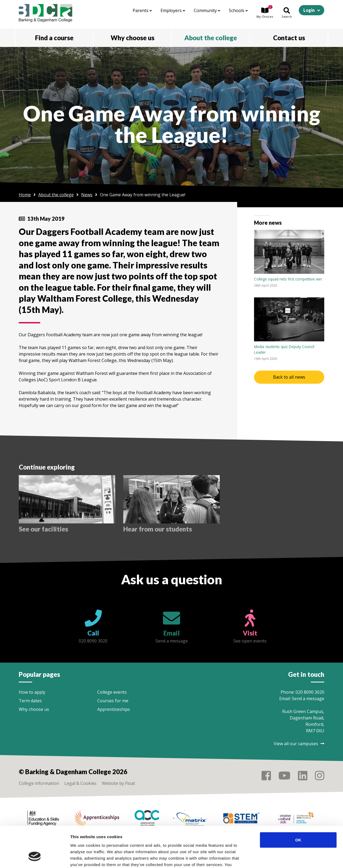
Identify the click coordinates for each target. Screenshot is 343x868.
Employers (173, 10)
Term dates (30, 701)
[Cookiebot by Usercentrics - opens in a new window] (35, 858)
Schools (238, 10)
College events (112, 692)
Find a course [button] (54, 38)
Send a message (308, 699)
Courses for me (113, 701)
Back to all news (289, 377)
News (87, 195)
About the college (56, 195)
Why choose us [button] (133, 38)
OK (298, 805)
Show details (281, 857)
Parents (142, 10)
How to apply (32, 692)
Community (207, 10)
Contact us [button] (289, 38)
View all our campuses (299, 744)
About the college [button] (211, 38)
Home (25, 195)
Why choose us (34, 709)
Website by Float (118, 783)
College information (39, 783)
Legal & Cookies (80, 783)
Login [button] (309, 10)
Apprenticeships (114, 709)
